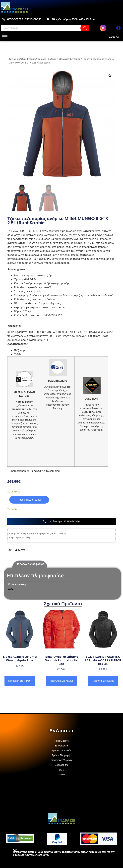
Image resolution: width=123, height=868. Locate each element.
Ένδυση (52, 59)
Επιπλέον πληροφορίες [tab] (30, 564)
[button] (110, 76)
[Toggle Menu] (5, 37)
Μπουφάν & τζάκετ (69, 59)
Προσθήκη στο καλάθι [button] (20, 681)
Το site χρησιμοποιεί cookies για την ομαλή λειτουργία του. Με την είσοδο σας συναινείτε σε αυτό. (64, 853)
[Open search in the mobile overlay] (45, 28)
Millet (11, 589)
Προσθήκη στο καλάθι (29, 500)
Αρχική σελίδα (17, 59)
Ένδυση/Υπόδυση (36, 59)
